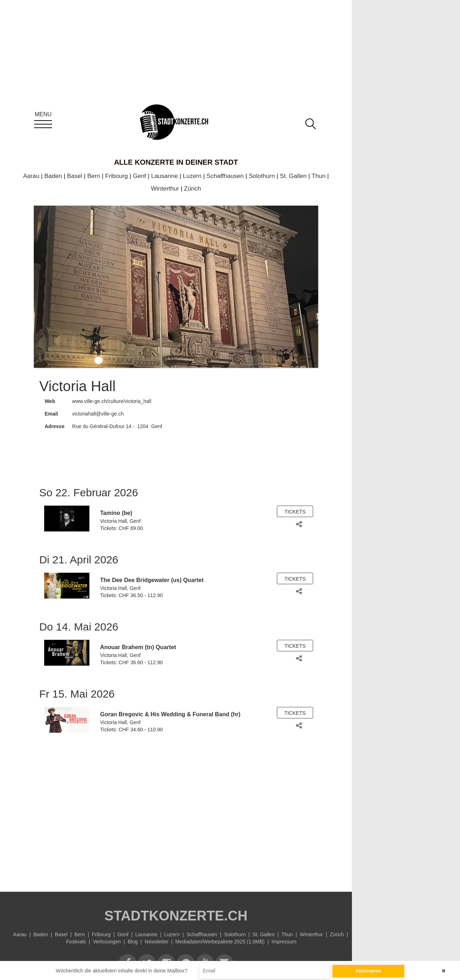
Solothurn (262, 176)
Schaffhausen (225, 176)
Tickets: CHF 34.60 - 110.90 (132, 730)
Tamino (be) (116, 513)
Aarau (31, 176)
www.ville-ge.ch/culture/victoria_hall (112, 401)
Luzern (192, 176)
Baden (53, 176)
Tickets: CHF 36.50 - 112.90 (132, 595)
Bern (94, 176)
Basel (75, 176)
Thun (319, 176)
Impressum (284, 942)
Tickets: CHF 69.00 (122, 528)
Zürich (193, 189)
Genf (140, 176)
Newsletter (157, 942)
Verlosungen (107, 942)
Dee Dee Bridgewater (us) (147, 580)
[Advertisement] (176, 809)
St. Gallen (293, 176)
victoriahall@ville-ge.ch (98, 414)
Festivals (76, 942)
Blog (133, 942)
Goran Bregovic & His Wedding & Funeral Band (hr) (170, 714)
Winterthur (165, 189)
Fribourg (117, 176)
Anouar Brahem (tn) (127, 647)
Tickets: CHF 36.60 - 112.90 (132, 662)
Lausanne (165, 176)
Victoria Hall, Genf (120, 521)
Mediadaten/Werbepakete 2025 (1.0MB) (220, 942)
